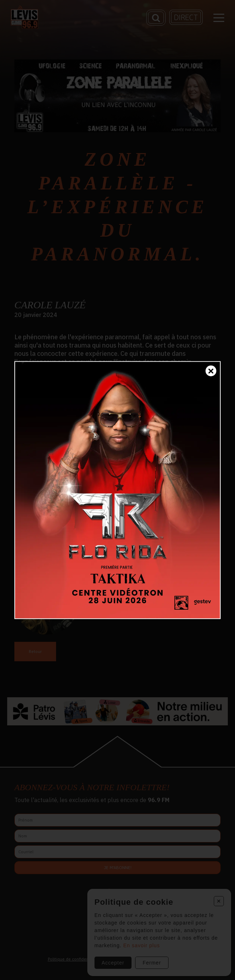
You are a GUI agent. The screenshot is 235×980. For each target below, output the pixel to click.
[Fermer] (211, 371)
